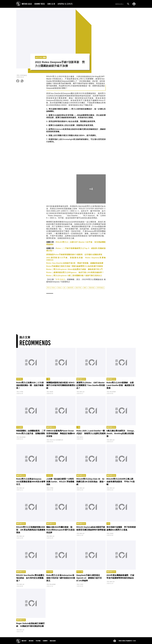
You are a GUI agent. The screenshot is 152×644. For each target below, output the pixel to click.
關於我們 (24, 641)
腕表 (85, 288)
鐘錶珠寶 (70, 288)
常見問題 (38, 641)
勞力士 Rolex (51, 288)
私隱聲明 (45, 641)
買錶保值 (92, 288)
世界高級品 (60, 279)
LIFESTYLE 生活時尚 (65, 4)
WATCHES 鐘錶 (27, 4)
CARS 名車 (51, 4)
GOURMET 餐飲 (40, 4)
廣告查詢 (31, 641)
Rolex (59, 288)
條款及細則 (53, 641)
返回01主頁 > (119, 4)
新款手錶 (78, 288)
